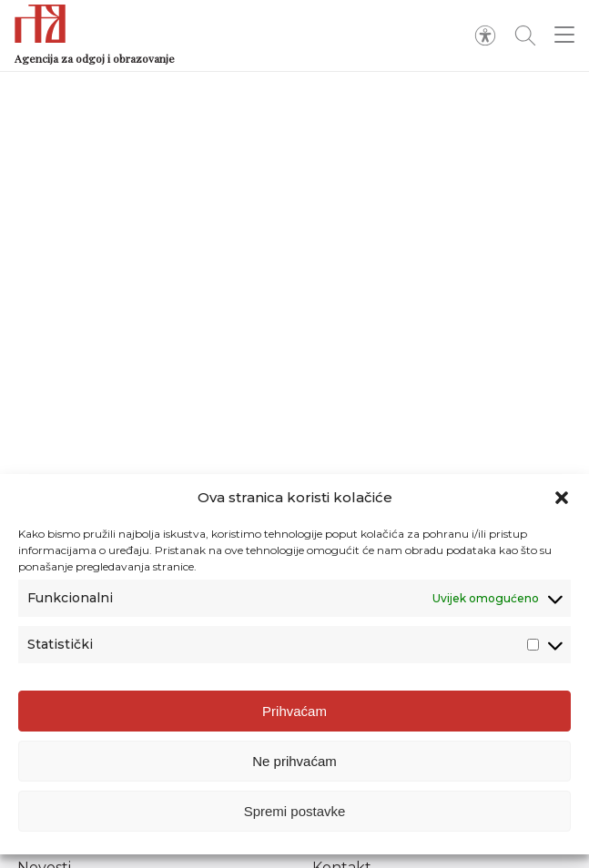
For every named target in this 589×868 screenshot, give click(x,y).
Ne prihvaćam (294, 761)
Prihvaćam (294, 711)
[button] (562, 498)
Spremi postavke (295, 811)
